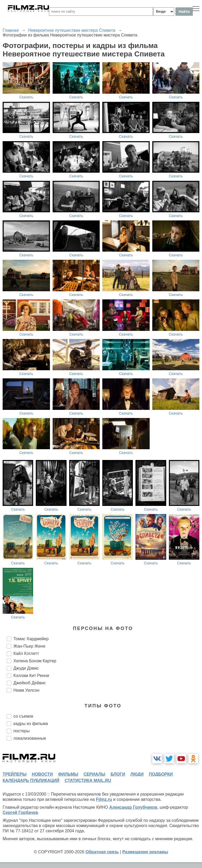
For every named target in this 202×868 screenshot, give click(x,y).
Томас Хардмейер (31, 639)
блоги (118, 774)
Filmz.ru (104, 799)
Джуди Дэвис (26, 668)
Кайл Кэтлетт (26, 653)
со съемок (23, 716)
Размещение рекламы (145, 852)
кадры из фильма (31, 724)
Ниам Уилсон (26, 690)
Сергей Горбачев (20, 813)
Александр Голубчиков (133, 807)
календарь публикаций (31, 780)
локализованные (30, 738)
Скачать (26, 97)
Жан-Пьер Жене (29, 646)
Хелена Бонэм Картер (35, 661)
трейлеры (15, 774)
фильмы (68, 774)
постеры (22, 731)
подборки (161, 774)
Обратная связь (102, 852)
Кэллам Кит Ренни (31, 676)
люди (137, 774)
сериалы (94, 774)
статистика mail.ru (88, 780)
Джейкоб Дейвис (30, 683)
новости (42, 774)
